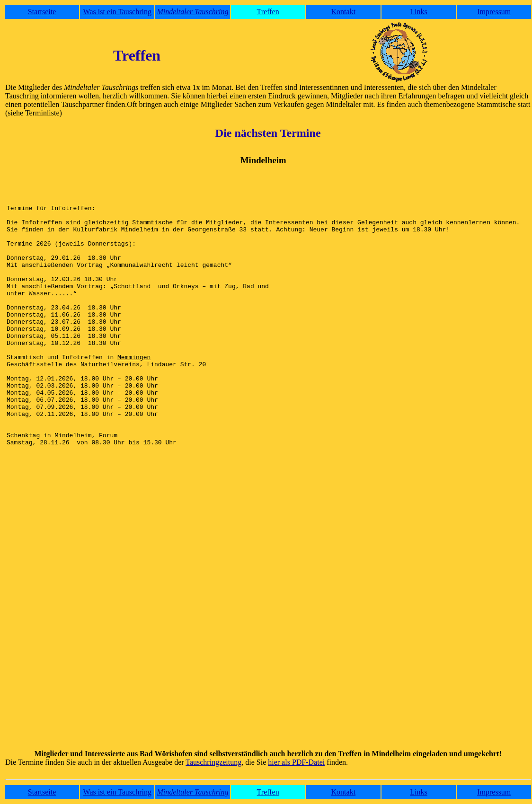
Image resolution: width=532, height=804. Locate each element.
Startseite (42, 12)
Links (418, 12)
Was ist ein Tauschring (117, 12)
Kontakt (344, 12)
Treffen (268, 12)
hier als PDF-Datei (296, 762)
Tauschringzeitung (213, 762)
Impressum (494, 12)
